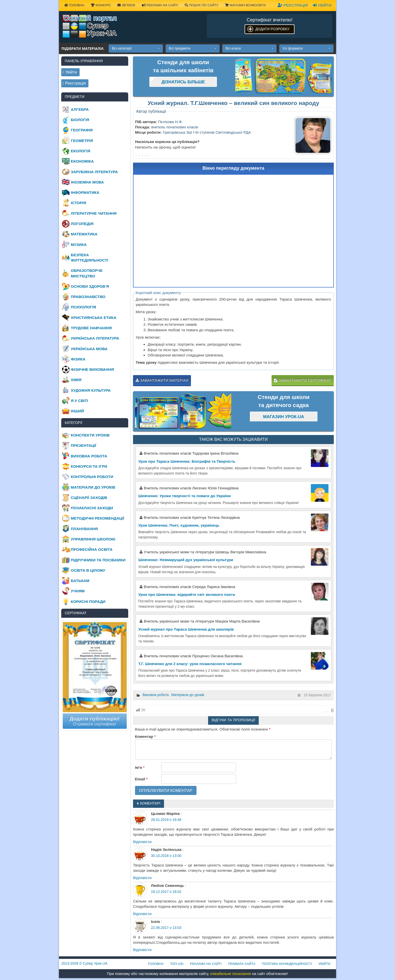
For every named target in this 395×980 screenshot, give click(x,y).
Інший (77, 411)
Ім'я (140, 767)
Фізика (78, 359)
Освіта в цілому (88, 570)
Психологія (83, 307)
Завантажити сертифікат (303, 380)
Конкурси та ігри (89, 466)
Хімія (76, 380)
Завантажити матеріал (162, 380)
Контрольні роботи (92, 477)
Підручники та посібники (98, 560)
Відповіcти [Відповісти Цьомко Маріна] (142, 842)
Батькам (80, 581)
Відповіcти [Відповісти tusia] (142, 950)
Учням (78, 591)
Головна (74, 5)
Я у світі (79, 401)
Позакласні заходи (92, 508)
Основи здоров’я (90, 286)
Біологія (80, 120)
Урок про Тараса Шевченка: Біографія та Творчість (187, 461)
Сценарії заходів (89, 498)
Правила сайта (242, 964)
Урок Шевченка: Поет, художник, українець (179, 525)
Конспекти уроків (90, 435)
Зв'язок (126, 5)
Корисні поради (88, 602)
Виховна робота (156, 695)
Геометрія (82, 141)
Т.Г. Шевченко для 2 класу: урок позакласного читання (190, 664)
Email (141, 779)
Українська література (95, 338)
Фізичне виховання (92, 369)
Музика (79, 245)
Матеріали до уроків (188, 695)
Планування (84, 529)
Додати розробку (272, 29)
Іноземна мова (87, 182)
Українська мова (89, 349)
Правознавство (88, 297)
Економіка (82, 161)
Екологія (80, 151)
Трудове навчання (91, 328)
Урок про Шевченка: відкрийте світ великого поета (187, 594)
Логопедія (82, 224)
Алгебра (80, 109)
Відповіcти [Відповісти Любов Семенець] (142, 914)
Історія (78, 203)
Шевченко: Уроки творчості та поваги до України (185, 496)
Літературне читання (94, 213)
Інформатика (85, 192)
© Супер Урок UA (85, 963)
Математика (84, 234)
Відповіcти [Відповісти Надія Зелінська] (142, 878)
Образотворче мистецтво (87, 273)
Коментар (145, 736)
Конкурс (101, 5)
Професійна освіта (92, 549)
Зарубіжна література (94, 172)
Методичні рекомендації (97, 518)
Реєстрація (293, 5)
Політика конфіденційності (287, 964)
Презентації (84, 445)
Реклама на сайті (160, 5)
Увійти (322, 5)
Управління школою (93, 539)
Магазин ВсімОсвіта (245, 5)
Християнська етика (94, 318)
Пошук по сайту (202, 5)
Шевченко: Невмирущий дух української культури (186, 560)
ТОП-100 (177, 964)
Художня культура (91, 390)
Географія (82, 130)
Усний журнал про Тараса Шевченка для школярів (186, 629)
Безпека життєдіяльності (89, 258)
